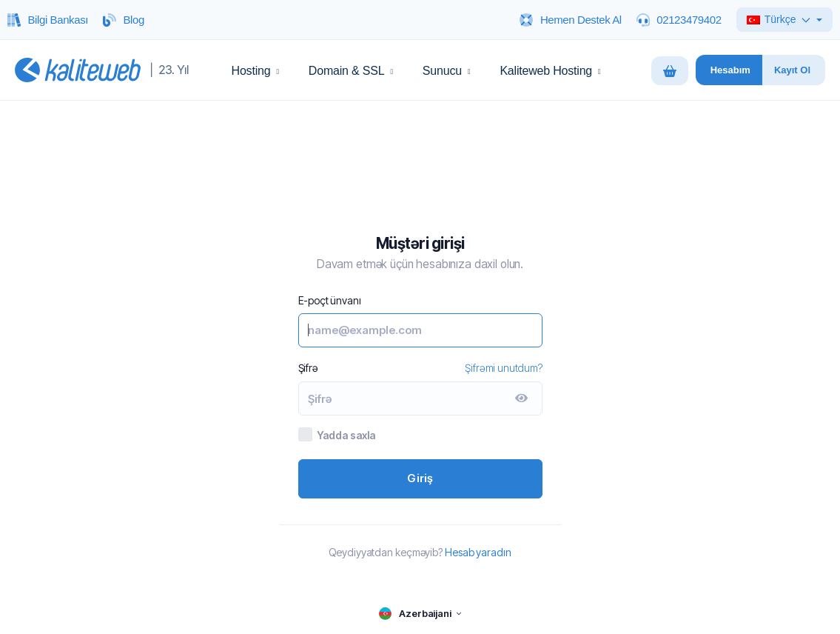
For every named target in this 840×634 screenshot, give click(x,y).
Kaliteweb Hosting (550, 71)
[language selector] (420, 614)
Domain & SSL (351, 71)
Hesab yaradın (478, 552)
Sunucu (447, 71)
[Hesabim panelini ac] (729, 70)
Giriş (420, 478)
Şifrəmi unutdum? (503, 368)
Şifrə (308, 368)
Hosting (255, 71)
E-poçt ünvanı (330, 300)
